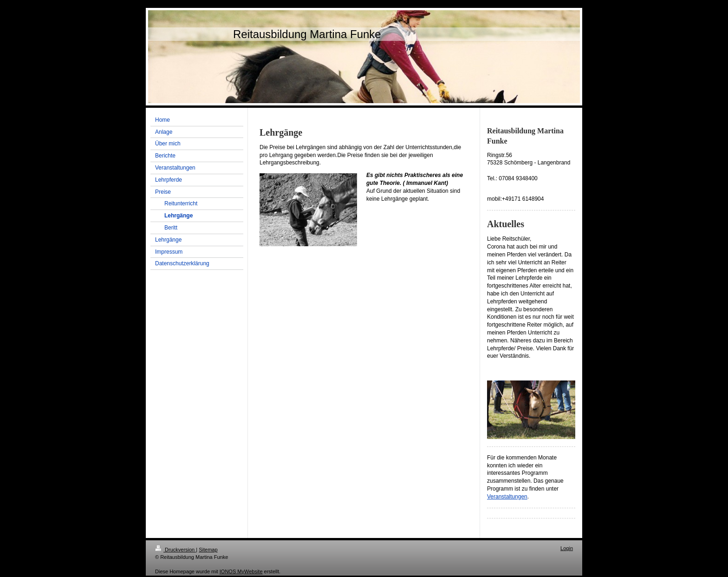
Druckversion (175, 550)
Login (567, 548)
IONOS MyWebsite (241, 571)
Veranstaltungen (507, 497)
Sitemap (208, 550)
